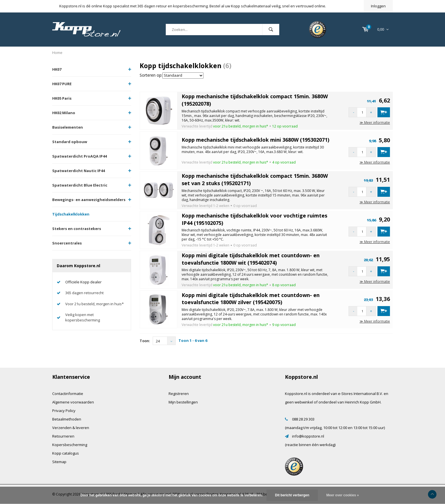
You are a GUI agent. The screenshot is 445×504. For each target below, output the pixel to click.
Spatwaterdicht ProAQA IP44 (79, 156)
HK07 (57, 69)
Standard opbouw (70, 142)
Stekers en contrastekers (77, 229)
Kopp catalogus (66, 453)
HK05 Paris (62, 98)
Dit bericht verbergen (292, 495)
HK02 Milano (64, 113)
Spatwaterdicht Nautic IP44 (78, 171)
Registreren (179, 394)
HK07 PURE (62, 84)
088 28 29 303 (303, 419)
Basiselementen (68, 127)
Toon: (145, 341)
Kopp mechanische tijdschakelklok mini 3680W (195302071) (255, 140)
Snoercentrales (67, 243)
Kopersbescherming (70, 445)
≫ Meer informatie (375, 123)
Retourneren (63, 436)
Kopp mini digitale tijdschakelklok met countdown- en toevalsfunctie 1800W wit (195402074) (251, 259)
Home (57, 53)
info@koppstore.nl (308, 436)
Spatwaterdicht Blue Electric (80, 185)
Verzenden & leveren (71, 428)
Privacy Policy (64, 411)
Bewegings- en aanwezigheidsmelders (89, 200)
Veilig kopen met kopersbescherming (83, 317)
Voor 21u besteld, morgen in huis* (95, 304)
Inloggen (378, 6)
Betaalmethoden (67, 419)
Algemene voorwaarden (73, 402)
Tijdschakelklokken (71, 214)
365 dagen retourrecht (84, 293)
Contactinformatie (68, 394)
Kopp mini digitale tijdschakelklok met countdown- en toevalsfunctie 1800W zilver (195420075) (251, 299)
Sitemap (59, 462)
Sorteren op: (151, 75)
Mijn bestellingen (183, 402)
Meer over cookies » (343, 495)
